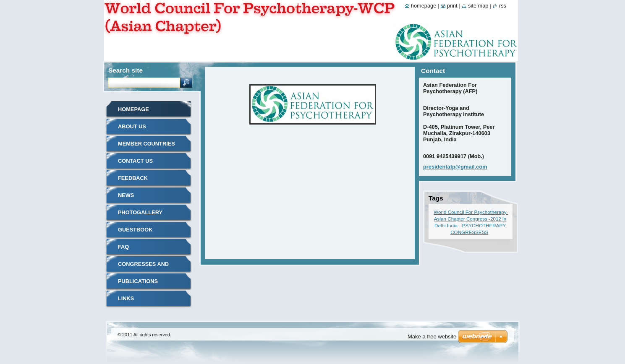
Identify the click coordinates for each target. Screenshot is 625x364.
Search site (126, 70)
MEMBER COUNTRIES (146, 144)
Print (452, 6)
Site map (478, 6)
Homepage (133, 109)
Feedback (133, 178)
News (126, 195)
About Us (132, 126)
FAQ (123, 247)
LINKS (126, 298)
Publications (138, 281)
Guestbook (135, 230)
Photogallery (140, 212)
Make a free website (432, 337)
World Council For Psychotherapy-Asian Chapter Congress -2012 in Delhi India (471, 219)
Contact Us (135, 161)
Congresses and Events (143, 267)
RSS (503, 6)
